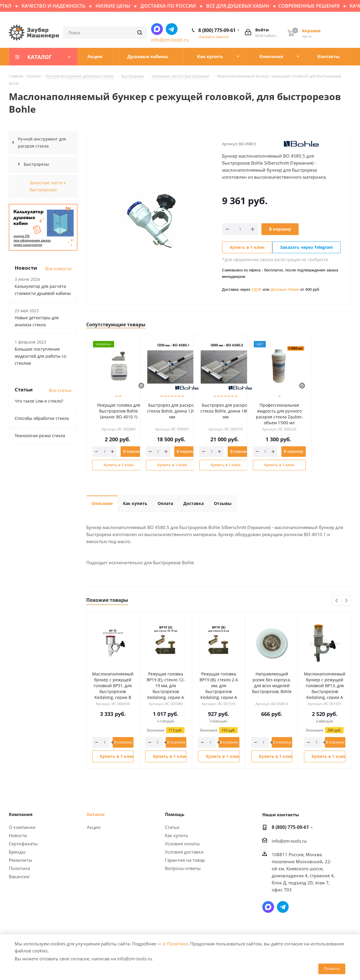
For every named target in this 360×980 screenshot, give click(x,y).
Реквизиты (21, 860)
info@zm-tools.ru (170, 40)
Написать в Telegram (172, 29)
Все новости (58, 268)
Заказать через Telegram (306, 247)
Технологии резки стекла (40, 436)
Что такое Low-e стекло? (39, 401)
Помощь (175, 814)
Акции (94, 827)
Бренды (17, 852)
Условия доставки (184, 852)
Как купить (177, 835)
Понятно (332, 969)
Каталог (96, 814)
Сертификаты (23, 844)
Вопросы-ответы (183, 868)
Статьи (172, 827)
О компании (22, 827)
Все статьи (60, 390)
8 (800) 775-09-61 (217, 30)
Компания (21, 814)
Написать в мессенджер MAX (157, 29)
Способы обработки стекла (42, 418)
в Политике (175, 944)
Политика (19, 868)
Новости (18, 835)
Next (346, 601)
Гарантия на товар (185, 860)
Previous (337, 601)
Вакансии (19, 876)
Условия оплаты (182, 844)
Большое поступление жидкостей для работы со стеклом (40, 356)
